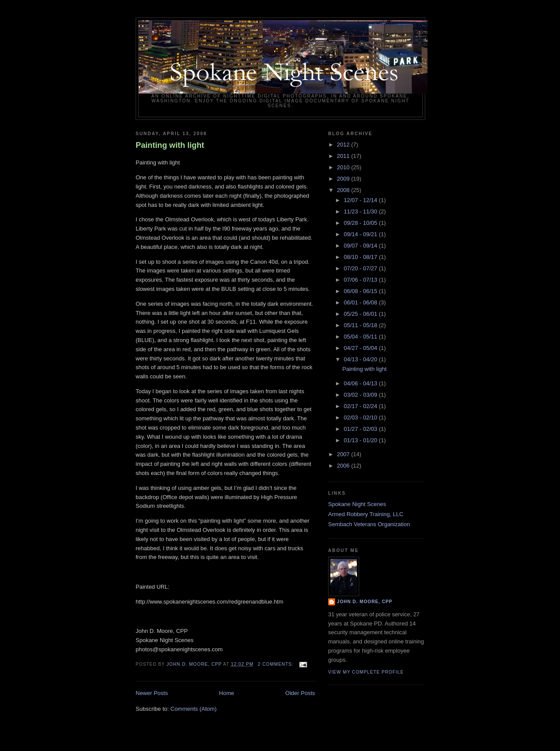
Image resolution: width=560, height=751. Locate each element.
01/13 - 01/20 (361, 440)
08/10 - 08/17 (361, 257)
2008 (344, 190)
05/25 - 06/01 (361, 314)
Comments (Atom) (194, 709)
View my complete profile (366, 672)
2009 (344, 179)
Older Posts (300, 693)
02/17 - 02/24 (361, 406)
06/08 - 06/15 (361, 291)
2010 (344, 167)
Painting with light (170, 145)
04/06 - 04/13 (361, 383)
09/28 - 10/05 (361, 223)
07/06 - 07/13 (361, 280)
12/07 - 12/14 (361, 200)
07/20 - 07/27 (361, 268)
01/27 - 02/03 (361, 429)
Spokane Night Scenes (357, 504)
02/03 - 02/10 (361, 417)
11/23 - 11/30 (361, 211)
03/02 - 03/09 (361, 395)
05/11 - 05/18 (361, 325)
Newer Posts (152, 693)
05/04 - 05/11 (361, 337)
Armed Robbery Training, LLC (366, 514)
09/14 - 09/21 (361, 234)
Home (227, 693)
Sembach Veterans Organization (369, 524)
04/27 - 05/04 (361, 348)
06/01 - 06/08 (361, 302)
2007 (344, 454)
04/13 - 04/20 (361, 359)
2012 (344, 145)
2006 (344, 466)
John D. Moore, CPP (365, 602)
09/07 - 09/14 (361, 246)
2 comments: (276, 664)
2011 (344, 156)
